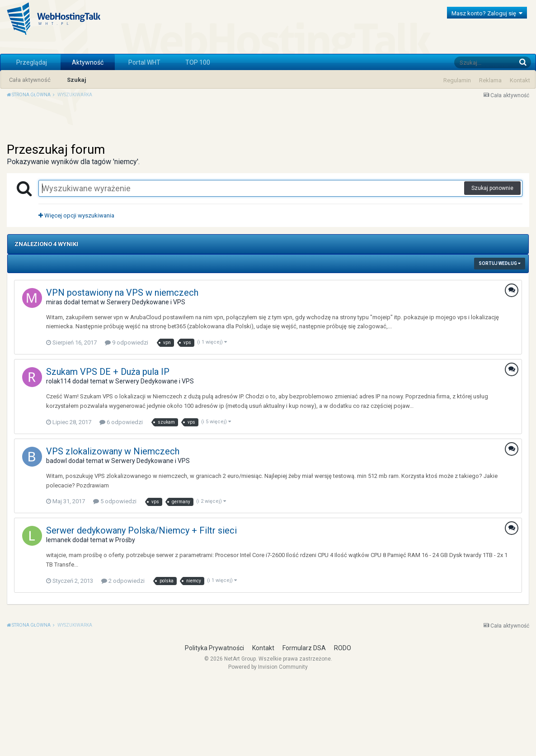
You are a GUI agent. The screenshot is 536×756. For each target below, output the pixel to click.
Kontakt (520, 80)
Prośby (125, 616)
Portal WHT (144, 62)
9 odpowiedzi (127, 418)
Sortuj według (500, 339)
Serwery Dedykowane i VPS (146, 378)
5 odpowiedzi (115, 577)
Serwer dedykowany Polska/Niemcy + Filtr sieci (141, 606)
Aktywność (88, 62)
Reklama (490, 80)
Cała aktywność (30, 80)
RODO (343, 724)
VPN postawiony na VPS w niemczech (122, 369)
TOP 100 (198, 62)
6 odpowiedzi (121, 498)
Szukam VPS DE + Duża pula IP (108, 448)
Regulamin (457, 80)
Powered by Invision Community (268, 743)
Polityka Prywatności (214, 724)
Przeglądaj (32, 62)
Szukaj (77, 80)
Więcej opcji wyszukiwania (76, 291)
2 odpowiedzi (123, 657)
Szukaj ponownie (492, 264)
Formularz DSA (304, 724)
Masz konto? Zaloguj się (487, 13)
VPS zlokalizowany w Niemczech (113, 527)
